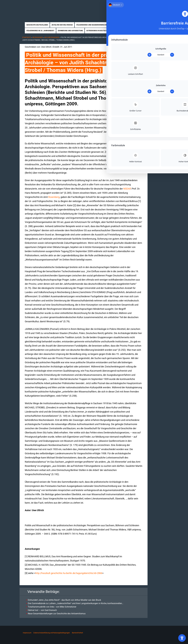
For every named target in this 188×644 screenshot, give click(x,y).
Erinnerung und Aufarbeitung (70, 31)
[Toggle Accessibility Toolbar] (182, 638)
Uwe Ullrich (46, 47)
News (144, 31)
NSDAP (127, 189)
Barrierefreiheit (77, 633)
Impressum (27, 633)
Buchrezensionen (52, 37)
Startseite (130, 4)
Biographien (120, 31)
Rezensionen (133, 31)
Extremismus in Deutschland (99, 31)
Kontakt (164, 4)
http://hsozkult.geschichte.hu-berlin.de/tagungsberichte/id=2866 (69, 573)
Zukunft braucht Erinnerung (47, 8)
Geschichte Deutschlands (37, 25)
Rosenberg (54, 197)
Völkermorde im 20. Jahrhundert (40, 31)
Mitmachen (153, 4)
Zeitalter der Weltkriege (62, 25)
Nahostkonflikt (139, 25)
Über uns (141, 4)
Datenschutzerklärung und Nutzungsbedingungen (52, 633)
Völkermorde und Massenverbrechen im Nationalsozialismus (102, 25)
